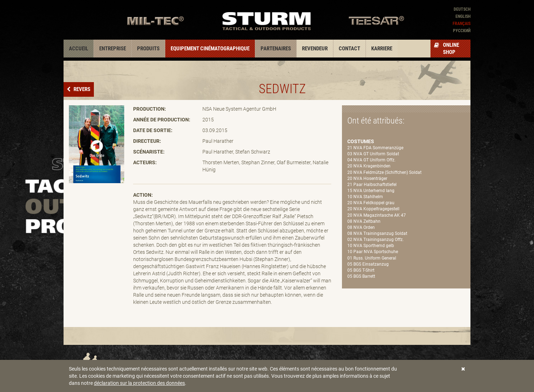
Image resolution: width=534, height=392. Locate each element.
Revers (81, 89)
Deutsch (462, 9)
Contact (349, 49)
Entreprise (113, 49)
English (463, 16)
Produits (148, 49)
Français (462, 24)
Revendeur (315, 49)
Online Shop (447, 49)
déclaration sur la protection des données (139, 383)
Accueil (79, 49)
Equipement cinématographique (210, 49)
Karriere (382, 49)
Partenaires (276, 49)
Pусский (462, 31)
